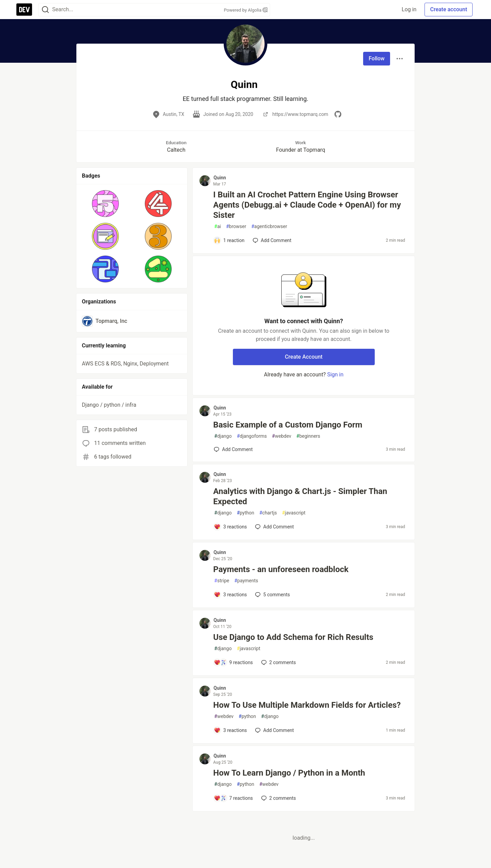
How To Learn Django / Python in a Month (289, 773)
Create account (449, 9)
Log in (409, 9)
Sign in (335, 375)
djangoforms (252, 436)
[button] (106, 204)
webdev (282, 436)
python (245, 513)
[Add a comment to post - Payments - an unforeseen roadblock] (230, 595)
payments (246, 581)
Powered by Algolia (245, 10)
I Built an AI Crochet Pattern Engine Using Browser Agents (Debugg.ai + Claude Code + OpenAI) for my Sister (307, 205)
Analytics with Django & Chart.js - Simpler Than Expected (300, 496)
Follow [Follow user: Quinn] (377, 58)
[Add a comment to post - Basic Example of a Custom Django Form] (233, 449)
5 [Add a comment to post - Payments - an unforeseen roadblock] (272, 595)
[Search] (45, 10)
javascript (294, 513)
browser (236, 227)
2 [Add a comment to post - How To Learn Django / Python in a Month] (278, 798)
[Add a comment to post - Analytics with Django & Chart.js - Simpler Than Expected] (230, 527)
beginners (308, 436)
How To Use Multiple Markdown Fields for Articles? (307, 705)
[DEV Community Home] (24, 10)
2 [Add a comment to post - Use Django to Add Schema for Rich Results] (278, 662)
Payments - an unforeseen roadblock (281, 569)
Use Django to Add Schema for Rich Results (293, 637)
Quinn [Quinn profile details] (220, 178)
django (223, 436)
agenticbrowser (269, 227)
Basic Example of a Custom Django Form (288, 425)
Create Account (304, 357)
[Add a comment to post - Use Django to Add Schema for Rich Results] (233, 662)
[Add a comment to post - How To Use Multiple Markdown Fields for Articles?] (230, 730)
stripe (222, 581)
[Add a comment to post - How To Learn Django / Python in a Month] (233, 798)
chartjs (268, 513)
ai (218, 227)
